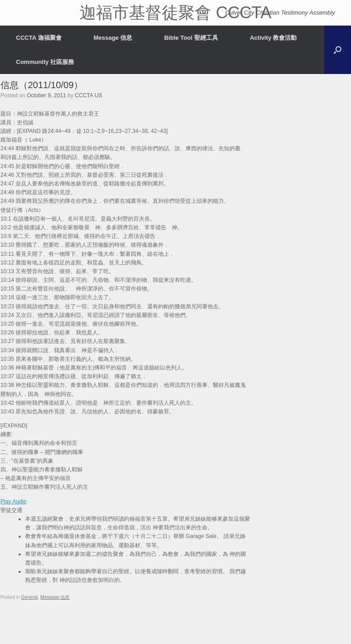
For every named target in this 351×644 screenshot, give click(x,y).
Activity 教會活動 (274, 38)
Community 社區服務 (45, 62)
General (29, 597)
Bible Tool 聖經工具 (191, 38)
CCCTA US (89, 95)
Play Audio (13, 501)
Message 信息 (113, 38)
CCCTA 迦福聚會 (39, 38)
